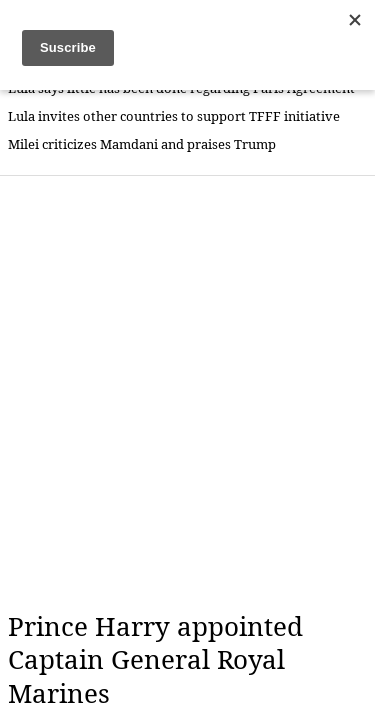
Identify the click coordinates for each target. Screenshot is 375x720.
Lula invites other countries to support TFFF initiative (174, 116)
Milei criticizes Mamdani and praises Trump (142, 144)
